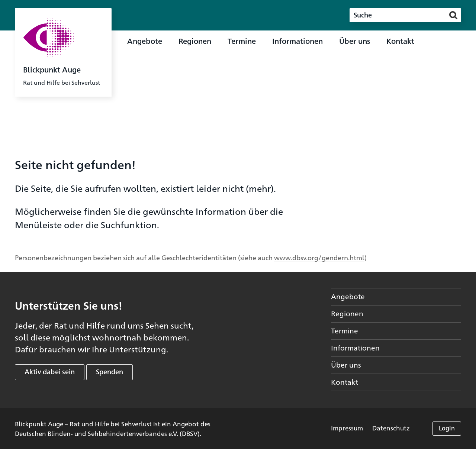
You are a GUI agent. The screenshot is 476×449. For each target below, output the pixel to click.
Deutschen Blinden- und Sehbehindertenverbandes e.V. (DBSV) (107, 433)
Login (447, 428)
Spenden (110, 372)
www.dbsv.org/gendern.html (319, 257)
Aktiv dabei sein (50, 372)
